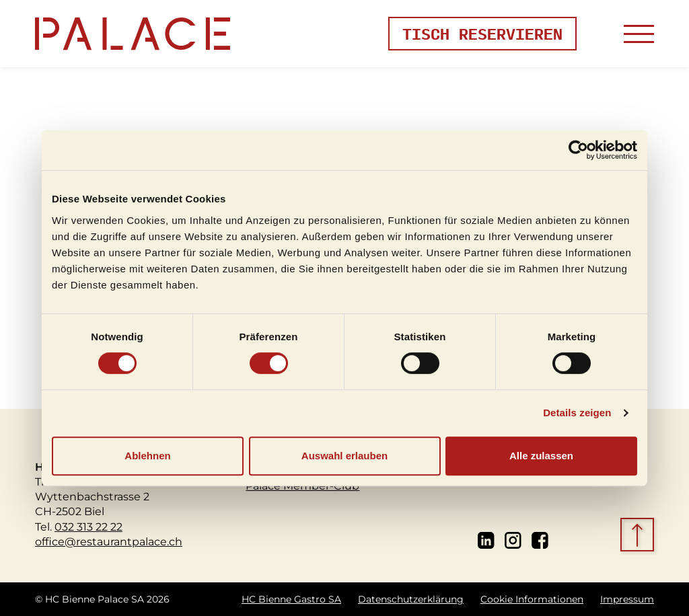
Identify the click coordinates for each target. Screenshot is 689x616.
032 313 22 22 (88, 526)
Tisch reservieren (482, 33)
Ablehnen (147, 456)
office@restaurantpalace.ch (109, 541)
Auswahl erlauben (344, 456)
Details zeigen (577, 413)
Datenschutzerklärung (411, 599)
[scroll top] (639, 536)
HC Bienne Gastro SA (291, 599)
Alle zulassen (541, 456)
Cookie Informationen (532, 599)
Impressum (627, 599)
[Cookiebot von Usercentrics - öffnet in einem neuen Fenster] (578, 150)
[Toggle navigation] (639, 34)
